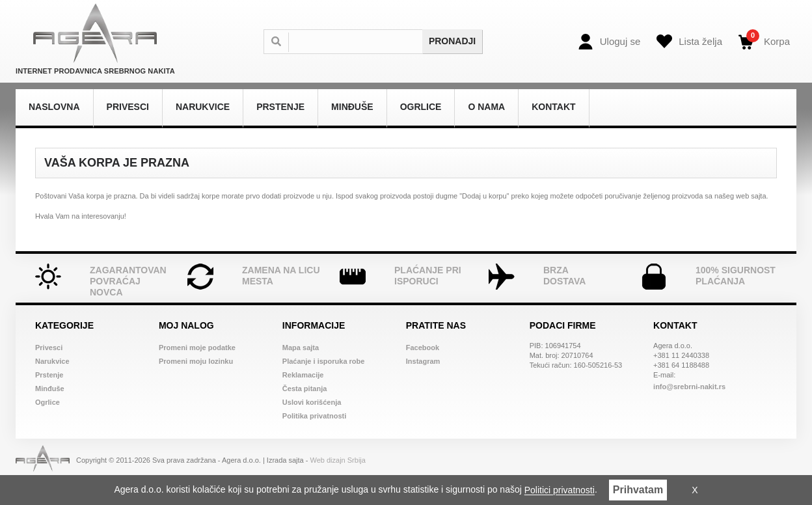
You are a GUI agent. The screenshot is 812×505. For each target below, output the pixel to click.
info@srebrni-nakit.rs (689, 387)
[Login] (609, 42)
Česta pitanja (304, 389)
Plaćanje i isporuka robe (324, 361)
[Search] (362, 42)
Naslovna (54, 107)
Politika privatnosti (314, 416)
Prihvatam (638, 490)
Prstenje (280, 107)
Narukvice (203, 107)
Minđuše (352, 107)
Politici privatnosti (560, 491)
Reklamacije (303, 375)
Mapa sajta (301, 348)
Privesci (128, 107)
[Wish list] (689, 42)
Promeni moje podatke (197, 348)
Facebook (423, 348)
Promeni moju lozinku (196, 361)
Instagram (423, 361)
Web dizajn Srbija (338, 460)
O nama (486, 107)
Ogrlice (421, 107)
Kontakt (553, 107)
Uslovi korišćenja (312, 402)
